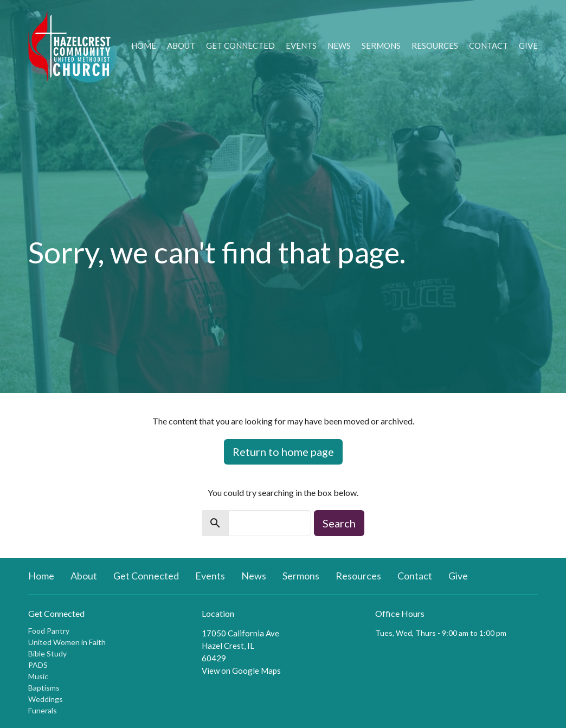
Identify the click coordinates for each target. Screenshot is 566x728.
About (181, 46)
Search (339, 523)
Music (38, 676)
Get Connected (240, 46)
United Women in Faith (67, 642)
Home (144, 46)
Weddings (46, 699)
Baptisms (44, 688)
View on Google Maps (241, 671)
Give (528, 46)
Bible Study (47, 653)
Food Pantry (49, 631)
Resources (435, 46)
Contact (488, 46)
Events (301, 46)
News (339, 46)
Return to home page (283, 452)
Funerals (43, 710)
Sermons (381, 46)
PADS (38, 665)
